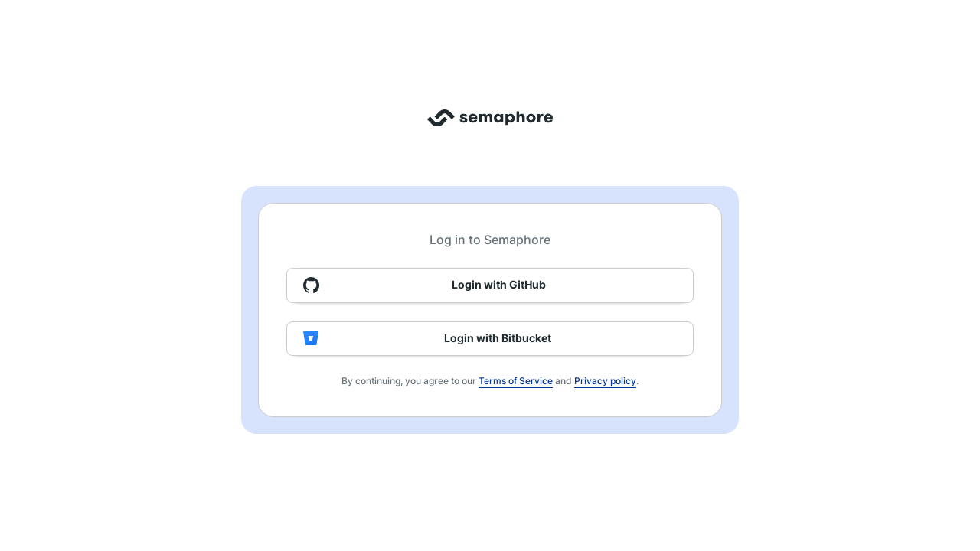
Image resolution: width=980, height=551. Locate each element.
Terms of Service (516, 381)
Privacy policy (605, 381)
